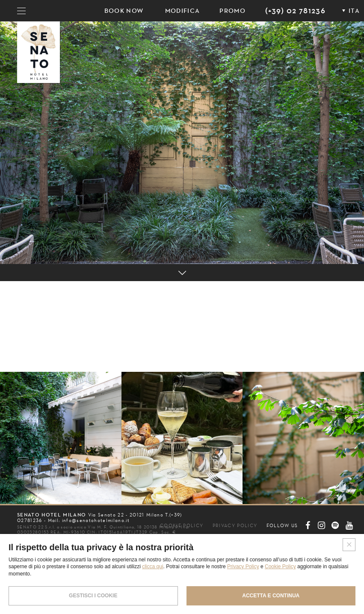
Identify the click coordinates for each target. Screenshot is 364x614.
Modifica (183, 11)
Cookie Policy (280, 567)
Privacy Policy (243, 567)
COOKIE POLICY (182, 526)
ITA (354, 11)
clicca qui (152, 567)
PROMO (232, 11)
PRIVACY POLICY (235, 526)
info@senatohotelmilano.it (96, 521)
